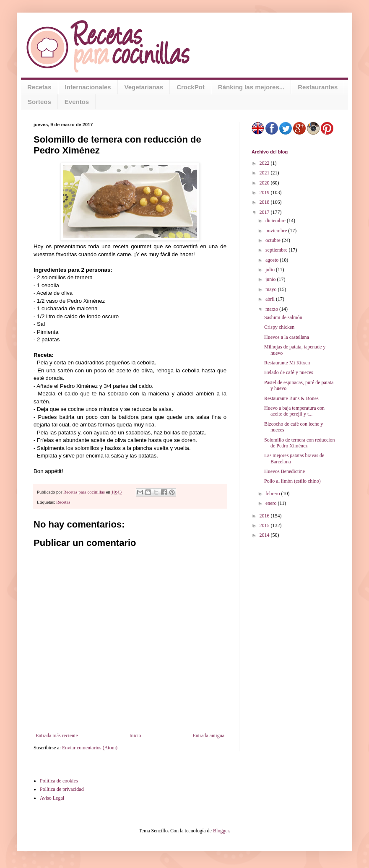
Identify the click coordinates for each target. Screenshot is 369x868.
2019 (265, 192)
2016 (265, 516)
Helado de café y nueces (289, 372)
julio (271, 270)
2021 (265, 173)
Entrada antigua (208, 735)
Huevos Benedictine (285, 471)
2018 (265, 202)
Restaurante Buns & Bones (291, 398)
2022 (265, 163)
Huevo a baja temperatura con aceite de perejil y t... (294, 411)
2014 (265, 535)
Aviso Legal (52, 798)
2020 (265, 183)
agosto (273, 260)
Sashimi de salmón (283, 317)
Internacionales (88, 87)
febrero (273, 494)
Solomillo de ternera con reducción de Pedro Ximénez (300, 443)
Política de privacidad (62, 789)
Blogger (221, 831)
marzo (272, 309)
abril (271, 299)
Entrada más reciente (57, 735)
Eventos (77, 102)
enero (272, 503)
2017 (265, 212)
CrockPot (191, 87)
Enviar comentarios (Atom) (90, 748)
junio (271, 279)
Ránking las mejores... (251, 87)
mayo (272, 289)
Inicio (135, 735)
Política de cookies (59, 781)
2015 (265, 525)
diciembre (276, 221)
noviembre (277, 231)
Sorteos (39, 102)
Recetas (39, 87)
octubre (274, 240)
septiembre (277, 250)
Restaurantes (318, 87)
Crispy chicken (279, 327)
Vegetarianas (144, 87)
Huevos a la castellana (287, 337)
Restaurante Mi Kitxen (287, 363)
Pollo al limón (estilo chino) (292, 481)
